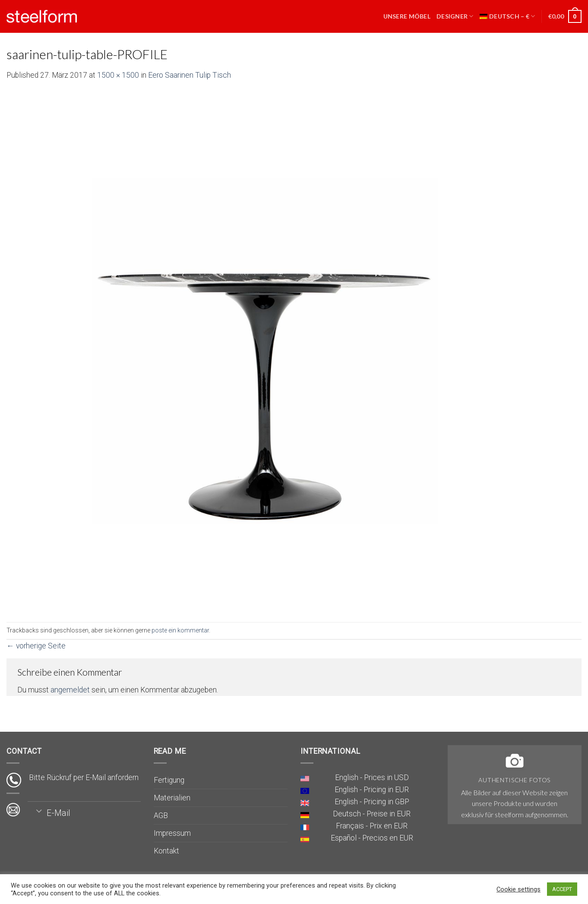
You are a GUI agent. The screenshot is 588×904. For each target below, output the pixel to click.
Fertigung (169, 780)
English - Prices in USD (372, 778)
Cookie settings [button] (518, 889)
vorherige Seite (36, 646)
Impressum (172, 833)
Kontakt (166, 851)
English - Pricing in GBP (372, 802)
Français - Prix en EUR (372, 826)
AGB (161, 815)
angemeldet (70, 690)
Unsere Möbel (407, 16)
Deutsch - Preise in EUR (372, 814)
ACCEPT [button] (562, 889)
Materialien (172, 798)
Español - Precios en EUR (372, 838)
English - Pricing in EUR (372, 790)
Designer (455, 16)
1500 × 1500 (118, 75)
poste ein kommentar (180, 630)
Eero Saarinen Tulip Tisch (190, 75)
